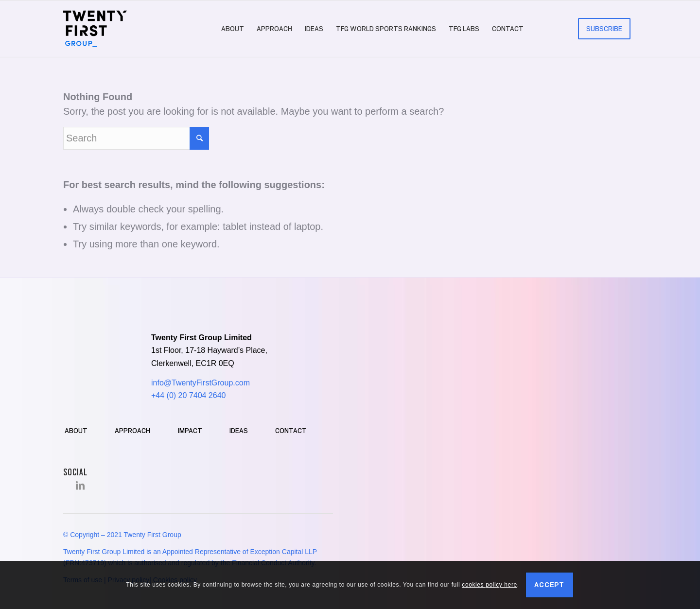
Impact (190, 431)
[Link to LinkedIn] (80, 486)
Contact (291, 431)
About (76, 431)
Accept (549, 585)
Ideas (239, 431)
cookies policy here (489, 585)
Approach (132, 431)
